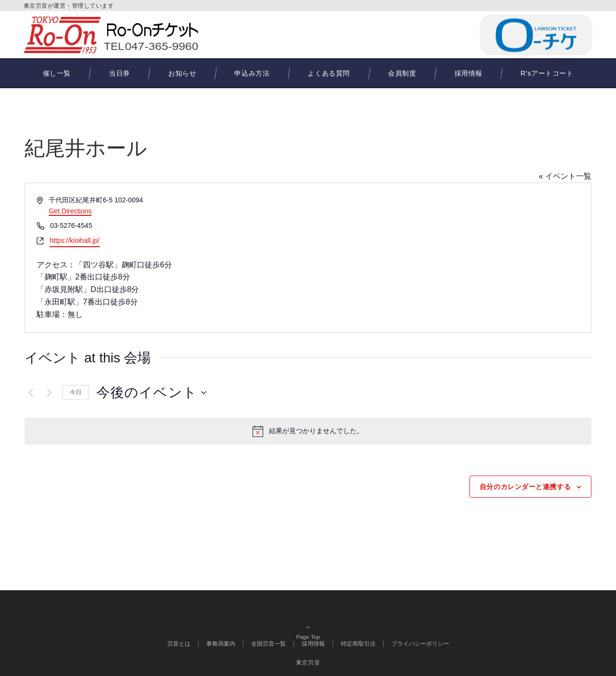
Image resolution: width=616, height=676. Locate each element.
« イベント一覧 (565, 176)
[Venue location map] (449, 258)
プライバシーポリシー (420, 643)
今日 (76, 392)
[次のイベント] (49, 393)
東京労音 (308, 662)
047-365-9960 (426, 34)
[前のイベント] (30, 393)
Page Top (308, 623)
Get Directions (70, 211)
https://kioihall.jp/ (75, 240)
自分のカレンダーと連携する (525, 487)
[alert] (308, 431)
